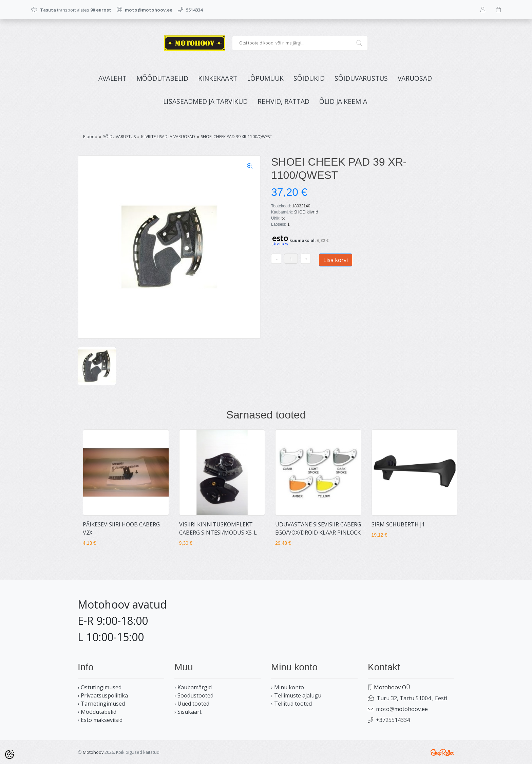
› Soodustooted (194, 695)
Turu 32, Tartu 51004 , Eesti (412, 698)
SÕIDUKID (309, 78)
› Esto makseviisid (100, 720)
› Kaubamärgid (193, 687)
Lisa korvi (336, 260)
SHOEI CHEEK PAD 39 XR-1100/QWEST (236, 137)
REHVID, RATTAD (283, 101)
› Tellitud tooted (291, 704)
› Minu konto (288, 687)
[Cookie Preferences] (9, 754)
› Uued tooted (192, 704)
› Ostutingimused (100, 687)
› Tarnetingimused (101, 704)
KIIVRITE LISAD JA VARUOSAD (168, 137)
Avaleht (112, 78)
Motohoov (93, 752)
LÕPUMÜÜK (265, 78)
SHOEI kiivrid (306, 212)
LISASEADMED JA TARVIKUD (205, 101)
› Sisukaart (188, 712)
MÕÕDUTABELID (162, 78)
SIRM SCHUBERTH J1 (398, 524)
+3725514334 (393, 720)
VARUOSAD (415, 78)
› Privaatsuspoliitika (103, 695)
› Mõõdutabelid (97, 712)
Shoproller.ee (442, 752)
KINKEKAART (218, 78)
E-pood (90, 137)
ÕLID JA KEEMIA (343, 101)
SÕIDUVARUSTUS (361, 78)
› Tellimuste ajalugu (296, 695)
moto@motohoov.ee (402, 709)
